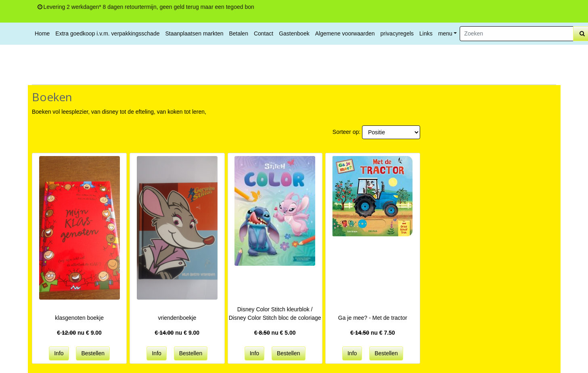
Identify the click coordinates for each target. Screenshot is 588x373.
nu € (79, 333)
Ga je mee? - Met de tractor (373, 318)
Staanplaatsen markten (194, 33)
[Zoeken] (517, 34)
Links (426, 33)
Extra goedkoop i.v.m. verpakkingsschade (107, 33)
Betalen (238, 33)
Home (42, 33)
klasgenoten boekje (79, 318)
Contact (264, 33)
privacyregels (397, 33)
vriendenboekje (177, 318)
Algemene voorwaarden (345, 33)
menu (445, 33)
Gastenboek (294, 33)
